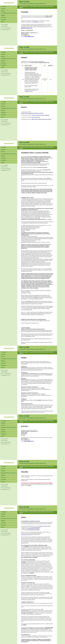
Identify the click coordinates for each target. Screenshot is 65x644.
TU (28, 477)
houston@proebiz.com (5, 30)
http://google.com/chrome (34, 528)
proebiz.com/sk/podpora (6, 28)
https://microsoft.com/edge (34, 530)
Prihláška (35, 22)
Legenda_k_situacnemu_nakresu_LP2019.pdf (40, 115)
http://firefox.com (37, 527)
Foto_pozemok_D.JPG (36, 117)
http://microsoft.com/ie (45, 526)
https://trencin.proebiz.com (27, 28)
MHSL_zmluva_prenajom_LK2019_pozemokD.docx (42, 119)
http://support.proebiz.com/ (27, 535)
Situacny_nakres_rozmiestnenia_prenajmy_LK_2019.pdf (32, 113)
